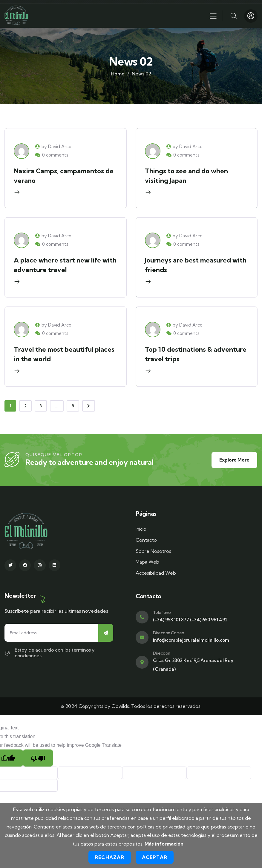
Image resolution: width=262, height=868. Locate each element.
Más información (164, 844)
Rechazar (110, 857)
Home (118, 74)
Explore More (234, 460)
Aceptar (155, 857)
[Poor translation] (38, 758)
